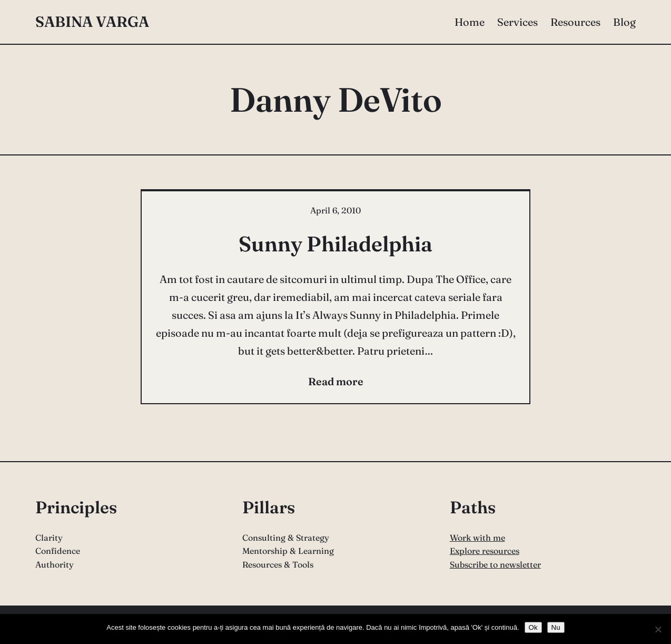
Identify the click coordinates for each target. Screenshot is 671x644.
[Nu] (658, 629)
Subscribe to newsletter (495, 564)
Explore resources (485, 551)
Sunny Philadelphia (335, 244)
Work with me (477, 538)
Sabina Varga (92, 22)
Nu (556, 627)
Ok (533, 627)
